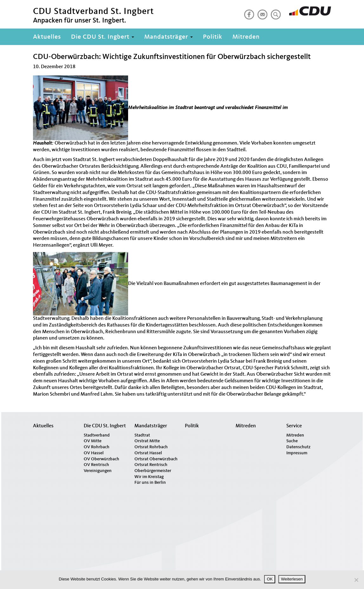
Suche (292, 441)
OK (270, 579)
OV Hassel (94, 453)
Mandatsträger (169, 37)
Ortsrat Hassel (148, 453)
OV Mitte (93, 441)
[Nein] (356, 580)
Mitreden (246, 37)
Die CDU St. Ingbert (103, 37)
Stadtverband (97, 435)
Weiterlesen (292, 579)
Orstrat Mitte (147, 441)
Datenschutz (298, 447)
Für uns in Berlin (150, 482)
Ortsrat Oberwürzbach (156, 459)
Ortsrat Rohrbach (151, 447)
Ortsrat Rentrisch (151, 465)
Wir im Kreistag (149, 477)
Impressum (297, 453)
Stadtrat (142, 435)
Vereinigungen (98, 471)
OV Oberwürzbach (101, 459)
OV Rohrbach (97, 447)
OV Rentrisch (96, 465)
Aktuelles (47, 37)
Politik (213, 37)
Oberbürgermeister (153, 471)
